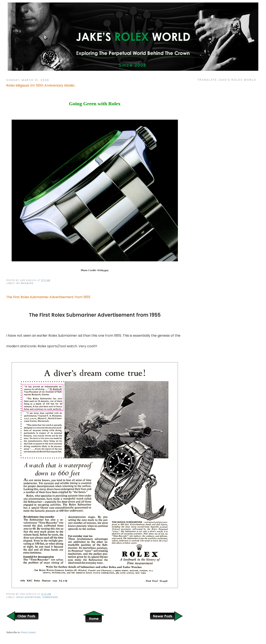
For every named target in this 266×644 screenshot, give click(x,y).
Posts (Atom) (28, 632)
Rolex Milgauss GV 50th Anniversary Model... (41, 85)
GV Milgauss (25, 283)
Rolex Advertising (29, 597)
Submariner (50, 597)
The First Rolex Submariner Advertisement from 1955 (48, 297)
